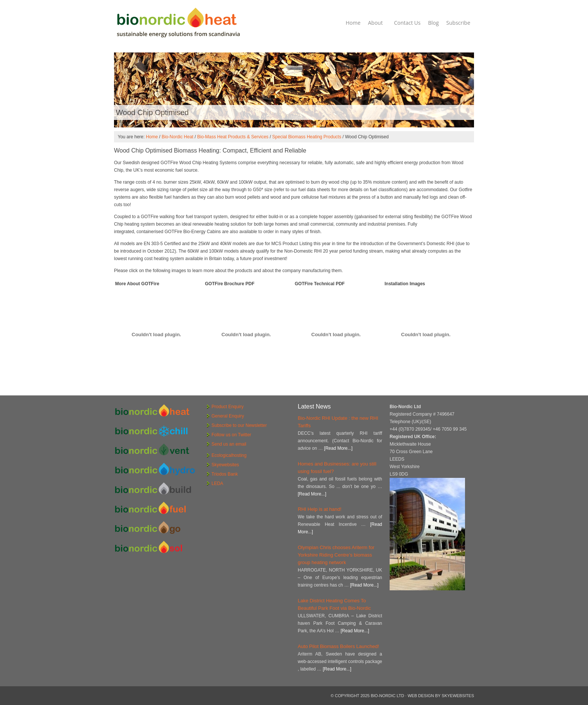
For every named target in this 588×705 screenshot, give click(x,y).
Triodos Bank (225, 474)
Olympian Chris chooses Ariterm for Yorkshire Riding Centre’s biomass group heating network (336, 555)
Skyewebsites (225, 465)
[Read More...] (338, 448)
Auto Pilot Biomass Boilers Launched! (338, 646)
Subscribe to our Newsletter (239, 425)
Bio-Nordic (178, 22)
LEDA (217, 483)
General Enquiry (228, 416)
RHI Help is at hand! (319, 509)
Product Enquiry (227, 407)
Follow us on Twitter (231, 435)
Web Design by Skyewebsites (441, 696)
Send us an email (229, 444)
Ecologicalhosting (229, 455)
